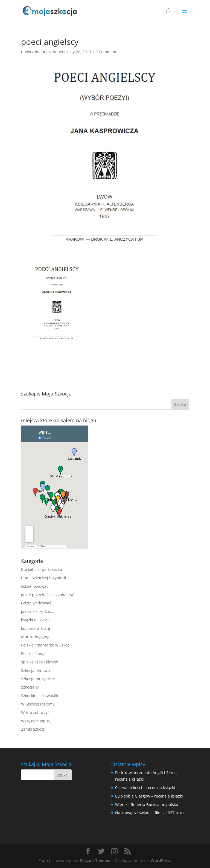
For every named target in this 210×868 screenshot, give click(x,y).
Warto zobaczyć (35, 712)
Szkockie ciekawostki (40, 696)
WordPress (161, 860)
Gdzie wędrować (36, 603)
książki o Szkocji (35, 620)
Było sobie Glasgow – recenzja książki (149, 796)
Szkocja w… (31, 687)
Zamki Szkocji (33, 729)
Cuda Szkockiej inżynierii (44, 578)
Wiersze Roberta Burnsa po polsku (147, 804)
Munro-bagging (35, 637)
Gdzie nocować (35, 586)
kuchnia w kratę (36, 628)
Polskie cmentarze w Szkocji (46, 645)
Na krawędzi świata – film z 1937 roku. (150, 813)
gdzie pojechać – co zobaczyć (48, 595)
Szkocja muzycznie (38, 679)
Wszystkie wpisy (36, 721)
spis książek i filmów (40, 662)
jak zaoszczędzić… (37, 611)
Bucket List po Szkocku (42, 569)
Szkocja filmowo (35, 670)
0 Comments (107, 52)
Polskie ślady (33, 653)
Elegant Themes (95, 860)
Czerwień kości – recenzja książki (145, 788)
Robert (59, 52)
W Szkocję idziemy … (40, 704)
